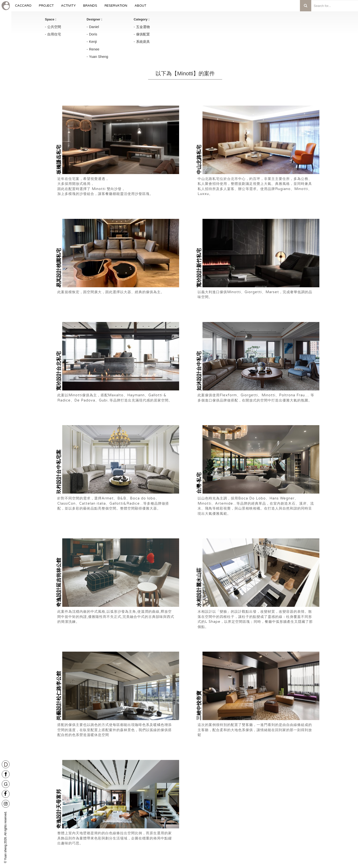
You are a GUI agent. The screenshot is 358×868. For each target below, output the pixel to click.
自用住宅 (54, 34)
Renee (94, 49)
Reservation (116, 8)
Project (46, 8)
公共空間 (54, 27)
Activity (68, 8)
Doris (93, 34)
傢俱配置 (143, 34)
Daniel (94, 27)
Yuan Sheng (99, 57)
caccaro (23, 8)
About (140, 8)
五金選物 (143, 27)
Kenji (93, 42)
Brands (90, 8)
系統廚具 (143, 42)
